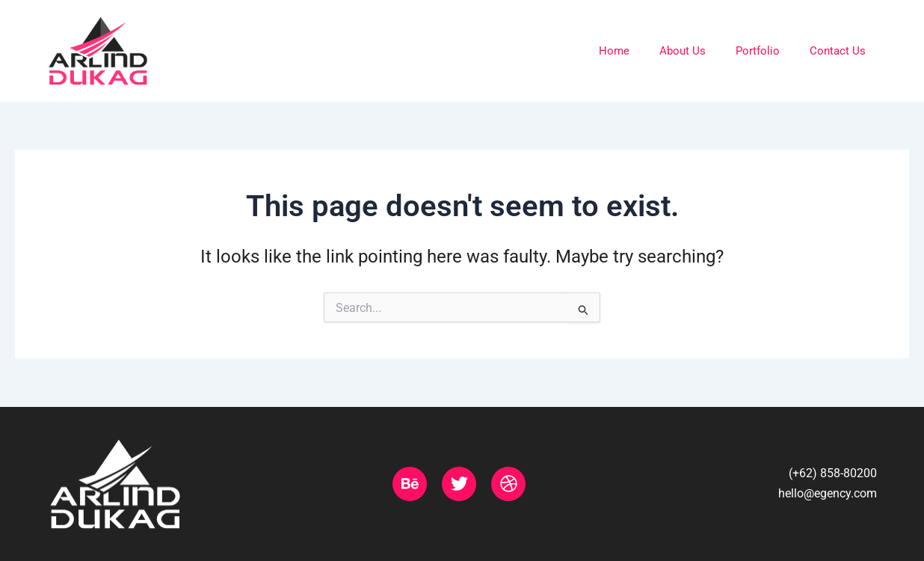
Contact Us (838, 51)
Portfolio (758, 51)
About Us (683, 51)
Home (614, 51)
